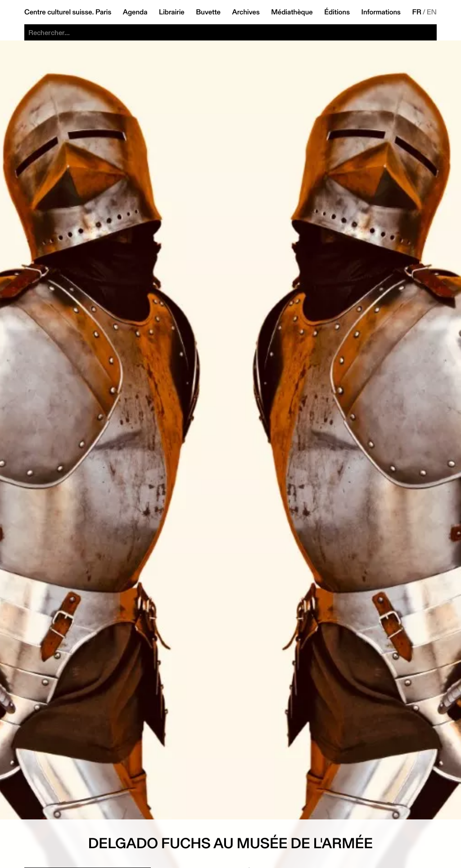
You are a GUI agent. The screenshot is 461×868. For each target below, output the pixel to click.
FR (417, 12)
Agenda (135, 12)
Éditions (337, 12)
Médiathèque (292, 12)
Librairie (172, 12)
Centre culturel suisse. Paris (68, 12)
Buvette (208, 12)
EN (432, 12)
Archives (246, 12)
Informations (381, 12)
